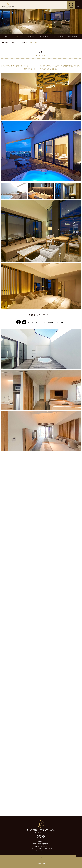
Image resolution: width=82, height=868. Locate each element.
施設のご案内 (31, 37)
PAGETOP (79, 854)
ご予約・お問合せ (72, 37)
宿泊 (13, 43)
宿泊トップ (8, 37)
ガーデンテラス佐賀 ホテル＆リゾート (8, 5)
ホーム (6, 43)
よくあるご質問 (58, 37)
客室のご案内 (19, 37)
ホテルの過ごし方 (45, 37)
